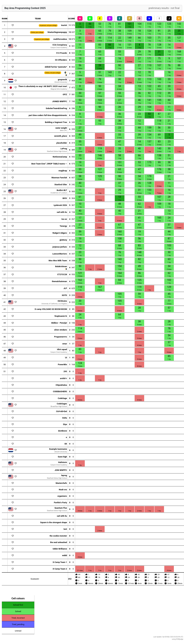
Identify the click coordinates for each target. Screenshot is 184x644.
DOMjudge (180, 639)
